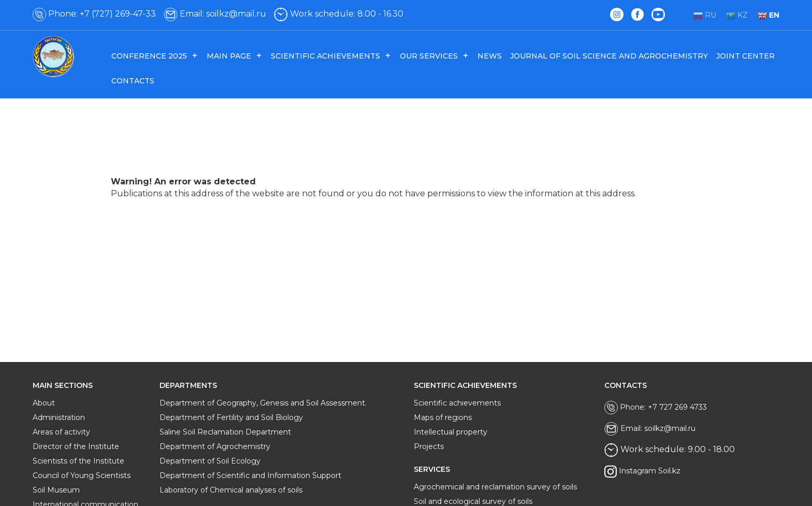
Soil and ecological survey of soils (473, 501)
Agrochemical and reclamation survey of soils (495, 487)
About (44, 403)
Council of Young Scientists (82, 475)
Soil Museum (56, 490)
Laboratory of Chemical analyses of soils (231, 490)
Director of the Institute (76, 446)
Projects (429, 446)
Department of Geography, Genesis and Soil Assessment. (263, 403)
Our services (429, 56)
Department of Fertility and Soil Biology (231, 417)
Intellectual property (451, 432)
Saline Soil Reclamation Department (225, 432)
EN (769, 15)
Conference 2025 (149, 56)
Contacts (133, 81)
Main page (229, 56)
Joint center (745, 56)
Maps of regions (443, 417)
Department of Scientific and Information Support (250, 475)
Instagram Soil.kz (642, 472)
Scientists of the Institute (78, 461)
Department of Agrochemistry (215, 446)
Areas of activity (61, 432)
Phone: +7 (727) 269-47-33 (94, 14)
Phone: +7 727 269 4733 (656, 408)
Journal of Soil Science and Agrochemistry (609, 56)
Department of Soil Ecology (210, 461)
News (490, 56)
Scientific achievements (325, 56)
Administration (59, 417)
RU (705, 15)
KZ (737, 15)
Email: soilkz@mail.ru (215, 14)
